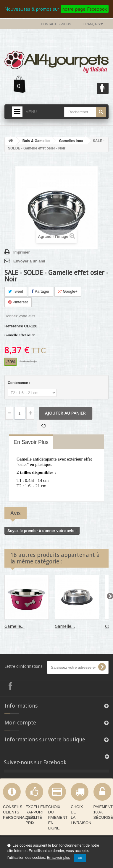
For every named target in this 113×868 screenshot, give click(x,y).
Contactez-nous (56, 24)
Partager (41, 291)
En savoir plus (58, 858)
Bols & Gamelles (37, 141)
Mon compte (20, 723)
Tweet (16, 291)
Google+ (68, 291)
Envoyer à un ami (29, 261)
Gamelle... (14, 626)
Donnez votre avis (20, 316)
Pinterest (18, 302)
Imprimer (22, 252)
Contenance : (19, 383)
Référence (14, 326)
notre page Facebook (85, 9)
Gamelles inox (71, 141)
